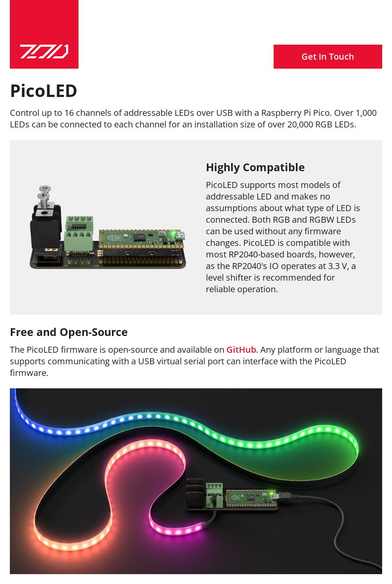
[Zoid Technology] (44, 34)
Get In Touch (328, 56)
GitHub (241, 349)
